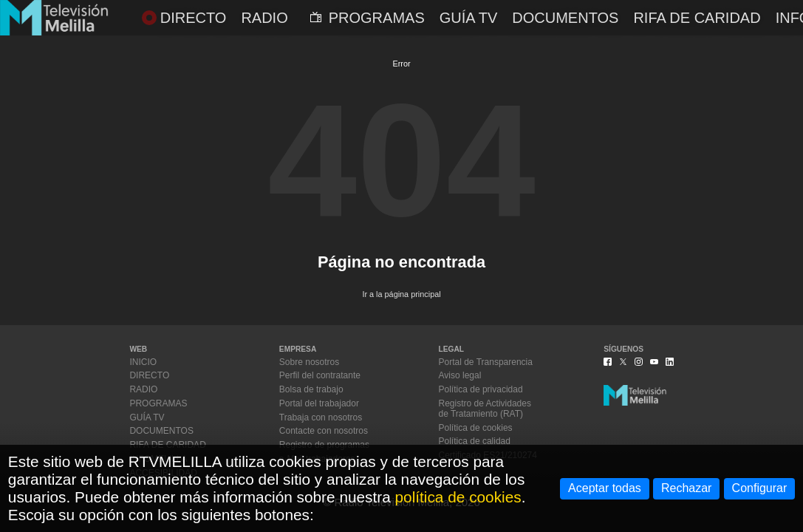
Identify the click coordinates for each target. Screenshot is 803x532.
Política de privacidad (481, 389)
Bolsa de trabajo (311, 389)
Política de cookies (476, 428)
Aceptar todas (605, 488)
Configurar (760, 488)
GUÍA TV (469, 18)
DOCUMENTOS (565, 18)
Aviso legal (460, 375)
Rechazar (686, 488)
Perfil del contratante (320, 375)
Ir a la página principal (401, 294)
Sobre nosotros (309, 362)
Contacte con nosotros (324, 431)
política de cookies (458, 497)
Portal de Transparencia (486, 362)
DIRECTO (184, 18)
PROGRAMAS (368, 18)
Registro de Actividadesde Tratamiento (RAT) (485, 409)
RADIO (264, 18)
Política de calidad (475, 441)
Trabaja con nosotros (321, 417)
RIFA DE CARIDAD (697, 18)
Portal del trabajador (319, 403)
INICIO (143, 362)
